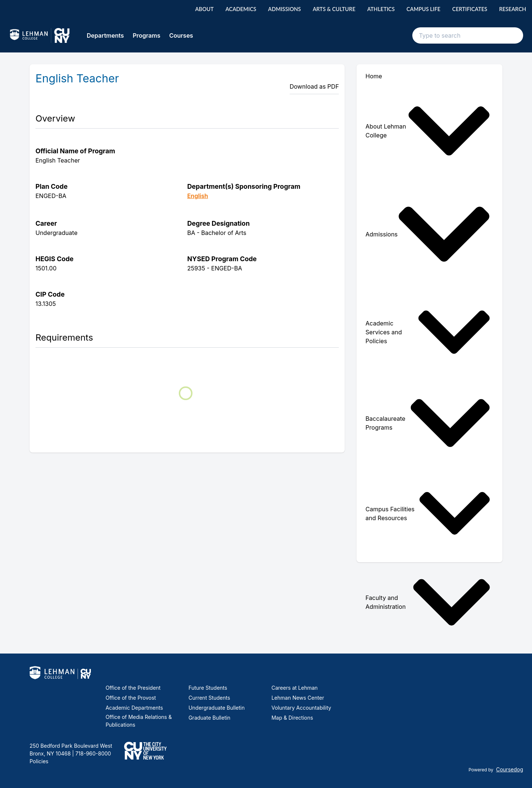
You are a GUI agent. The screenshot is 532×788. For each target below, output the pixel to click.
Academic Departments (134, 708)
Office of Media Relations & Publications (139, 721)
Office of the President (133, 688)
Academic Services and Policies (428, 332)
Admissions (285, 9)
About (204, 9)
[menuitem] (429, 131)
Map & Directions (292, 718)
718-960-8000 (92, 753)
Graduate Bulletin (209, 718)
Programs (146, 35)
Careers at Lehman (295, 688)
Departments (105, 35)
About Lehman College (428, 131)
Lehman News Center (298, 698)
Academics (241, 9)
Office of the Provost (131, 698)
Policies (39, 761)
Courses (181, 35)
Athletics (381, 9)
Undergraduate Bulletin (216, 708)
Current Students (209, 698)
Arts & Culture (334, 9)
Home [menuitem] (374, 76)
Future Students (208, 688)
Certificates (470, 9)
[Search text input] (468, 35)
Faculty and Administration (428, 602)
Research (513, 9)
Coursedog (510, 769)
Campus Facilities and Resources (428, 513)
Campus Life (423, 9)
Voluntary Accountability (301, 708)
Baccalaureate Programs (428, 423)
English (198, 196)
